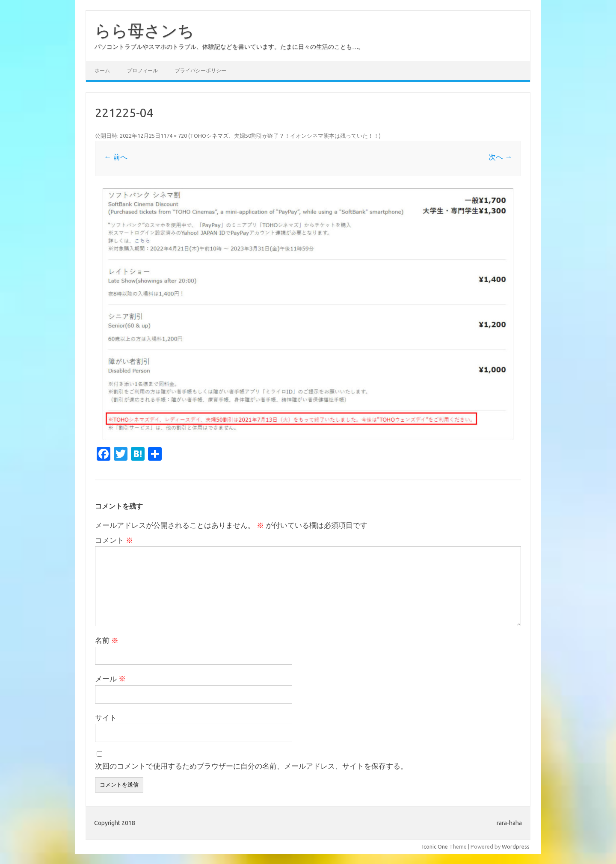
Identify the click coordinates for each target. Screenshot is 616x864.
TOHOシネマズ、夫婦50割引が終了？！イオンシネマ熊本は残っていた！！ (284, 136)
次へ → (500, 157)
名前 (107, 640)
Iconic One (435, 846)
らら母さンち (144, 30)
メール (110, 679)
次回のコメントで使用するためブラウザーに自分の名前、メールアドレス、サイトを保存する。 (251, 766)
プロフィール (142, 70)
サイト (106, 718)
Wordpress (516, 846)
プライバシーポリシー (201, 70)
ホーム (102, 70)
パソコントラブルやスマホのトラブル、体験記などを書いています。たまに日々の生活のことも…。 (229, 47)
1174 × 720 (174, 136)
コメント (114, 540)
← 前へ (116, 157)
